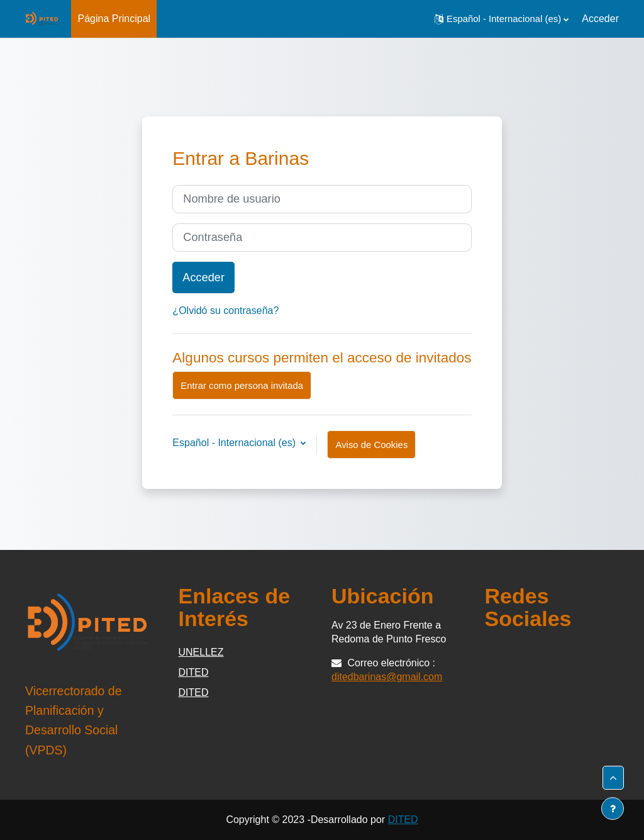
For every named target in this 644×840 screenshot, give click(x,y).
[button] (502, 19)
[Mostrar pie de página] (613, 809)
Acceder (600, 19)
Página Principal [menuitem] (114, 19)
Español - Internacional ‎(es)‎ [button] (235, 443)
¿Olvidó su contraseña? (225, 311)
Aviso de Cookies (371, 445)
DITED (194, 672)
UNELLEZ (201, 652)
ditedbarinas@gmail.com (387, 677)
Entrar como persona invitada (242, 385)
